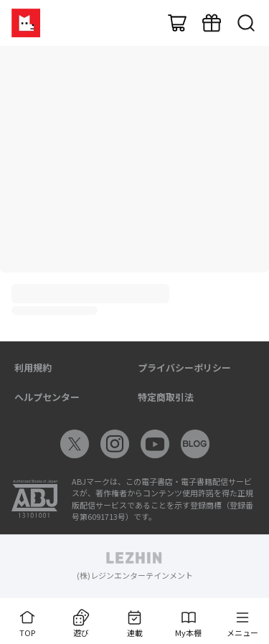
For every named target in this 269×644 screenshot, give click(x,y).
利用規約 (33, 368)
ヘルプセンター (47, 397)
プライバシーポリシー (184, 368)
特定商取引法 (166, 397)
